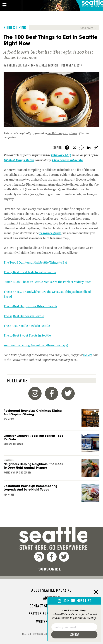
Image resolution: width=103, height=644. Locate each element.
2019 (68, 155)
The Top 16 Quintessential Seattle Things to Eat (35, 262)
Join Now (74, 635)
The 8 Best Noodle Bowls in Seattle (27, 326)
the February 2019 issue (62, 133)
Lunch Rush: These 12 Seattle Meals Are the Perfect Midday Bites (47, 282)
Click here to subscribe (68, 160)
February (58, 155)
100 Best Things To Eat (19, 160)
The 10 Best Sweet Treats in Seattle (27, 335)
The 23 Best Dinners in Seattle (24, 316)
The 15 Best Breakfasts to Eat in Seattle (30, 272)
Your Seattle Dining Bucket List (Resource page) (36, 345)
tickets (88, 355)
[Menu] (4, 5)
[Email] (74, 627)
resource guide (50, 233)
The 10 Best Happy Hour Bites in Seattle (30, 306)
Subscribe (50, 569)
